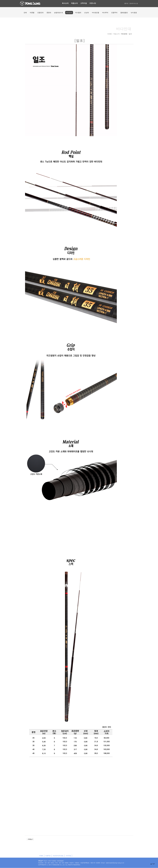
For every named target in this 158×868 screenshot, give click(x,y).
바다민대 (69, 13)
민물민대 (41, 13)
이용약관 (48, 856)
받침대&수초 (59, 13)
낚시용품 (134, 13)
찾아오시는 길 (134, 3)
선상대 (87, 13)
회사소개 (65, 3)
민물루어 (114, 13)
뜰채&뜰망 (124, 13)
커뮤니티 (93, 3)
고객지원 (84, 3)
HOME (41, 856)
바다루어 (105, 13)
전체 (25, 13)
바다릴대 (78, 13)
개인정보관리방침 (58, 856)
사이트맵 (68, 856)
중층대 (49, 13)
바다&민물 (96, 13)
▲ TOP (153, 864)
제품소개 (74, 3)
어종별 (32, 13)
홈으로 (126, 3)
